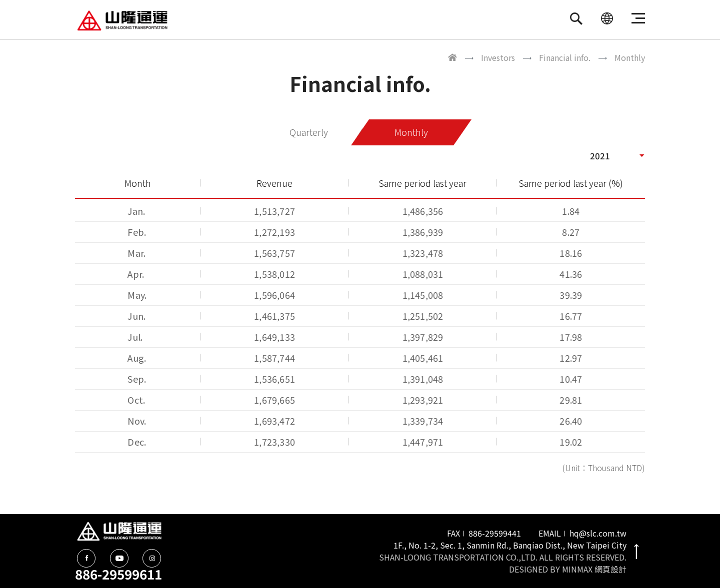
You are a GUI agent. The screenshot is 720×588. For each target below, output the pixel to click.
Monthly (411, 132)
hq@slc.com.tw (598, 533)
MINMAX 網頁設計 (594, 569)
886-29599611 (118, 574)
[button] (617, 155)
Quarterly (309, 132)
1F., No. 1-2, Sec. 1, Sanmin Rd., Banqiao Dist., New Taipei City (510, 545)
